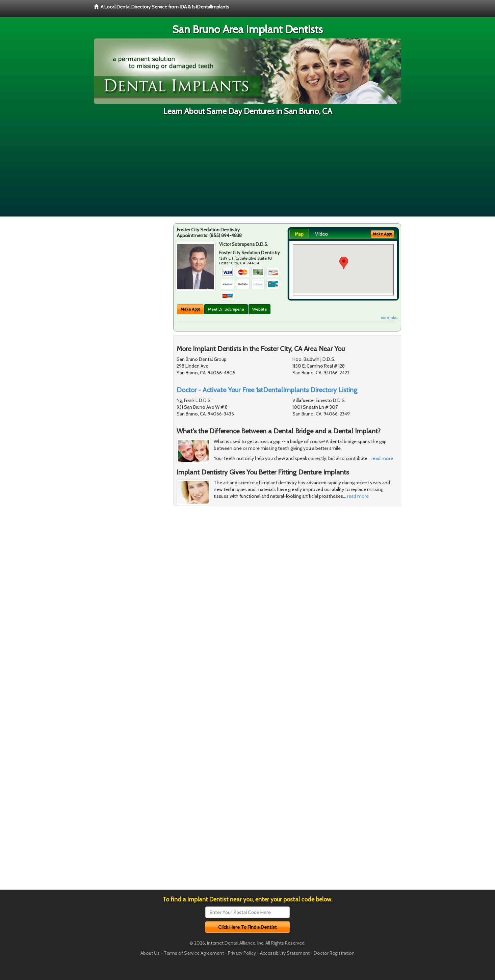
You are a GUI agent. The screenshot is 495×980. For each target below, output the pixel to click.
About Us (150, 953)
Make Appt (190, 309)
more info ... (389, 318)
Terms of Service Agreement (194, 953)
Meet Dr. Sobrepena (226, 309)
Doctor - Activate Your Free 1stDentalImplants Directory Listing (267, 390)
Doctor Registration (334, 953)
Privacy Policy (242, 953)
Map (299, 234)
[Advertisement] (248, 169)
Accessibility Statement (285, 953)
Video (321, 234)
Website (259, 309)
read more (382, 458)
